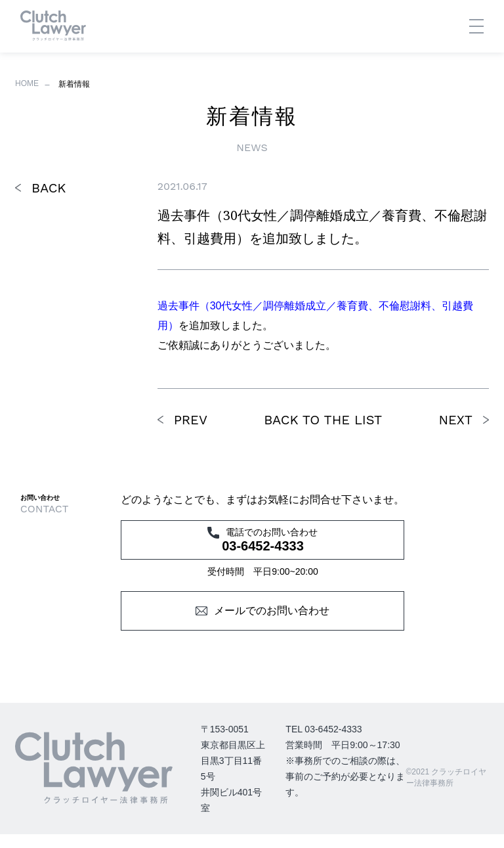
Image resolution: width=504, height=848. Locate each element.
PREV (191, 420)
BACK (49, 188)
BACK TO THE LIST (323, 420)
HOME (27, 83)
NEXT (455, 420)
